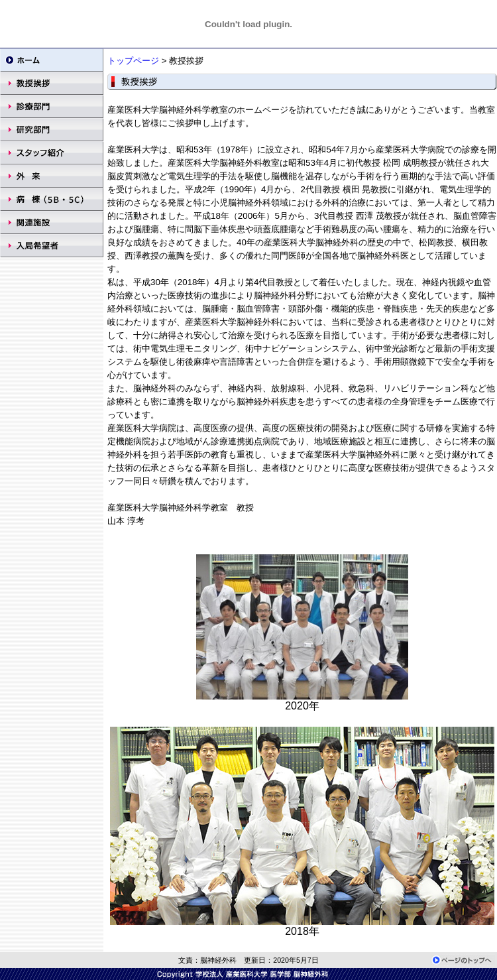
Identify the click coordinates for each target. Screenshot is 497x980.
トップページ (133, 61)
